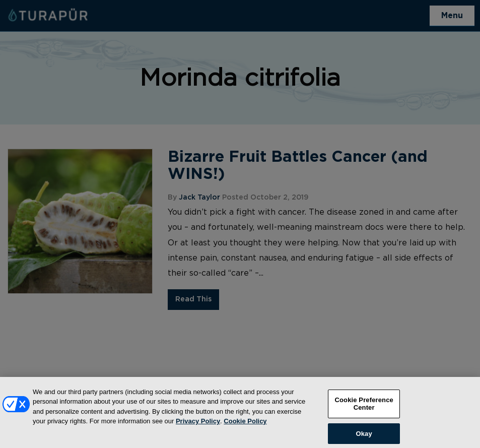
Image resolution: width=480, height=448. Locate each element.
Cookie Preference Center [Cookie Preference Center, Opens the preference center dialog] (364, 407)
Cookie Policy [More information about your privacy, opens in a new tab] (245, 425)
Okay (364, 437)
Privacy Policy (198, 425)
